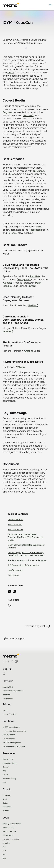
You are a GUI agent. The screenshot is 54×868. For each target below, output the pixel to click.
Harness (12, 233)
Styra (11, 174)
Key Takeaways (16, 570)
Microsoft (28, 115)
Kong (41, 171)
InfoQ (32, 286)
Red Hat (35, 276)
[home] (11, 5)
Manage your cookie (11, 839)
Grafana (29, 351)
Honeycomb (24, 280)
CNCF (11, 73)
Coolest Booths (16, 520)
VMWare (21, 367)
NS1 (35, 171)
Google (7, 283)
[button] (50, 5)
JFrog (39, 227)
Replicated (35, 230)
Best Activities (15, 524)
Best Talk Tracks (16, 529)
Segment (8, 112)
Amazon (8, 331)
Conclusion (13, 575)
